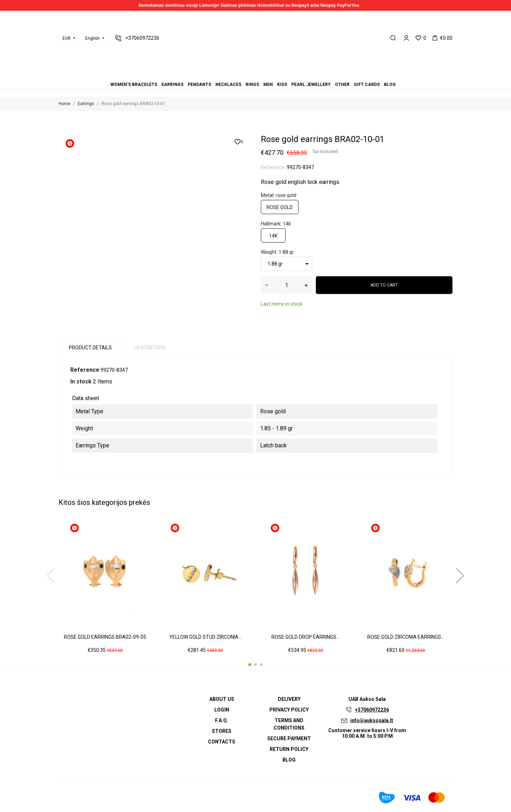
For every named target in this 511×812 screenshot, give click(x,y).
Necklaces (247, 75)
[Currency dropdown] (68, 38)
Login (222, 710)
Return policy (289, 749)
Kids (260, 75)
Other (268, 75)
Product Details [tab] (90, 348)
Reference (85, 370)
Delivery (289, 699)
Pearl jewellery (264, 75)
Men (255, 75)
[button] (250, 665)
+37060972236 (372, 710)
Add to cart (384, 285)
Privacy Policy (289, 710)
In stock (81, 382)
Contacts (222, 742)
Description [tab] (150, 348)
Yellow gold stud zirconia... (205, 637)
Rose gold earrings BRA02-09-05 (105, 637)
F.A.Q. (222, 720)
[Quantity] (287, 285)
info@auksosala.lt (372, 720)
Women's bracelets (234, 75)
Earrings (238, 75)
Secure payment (289, 739)
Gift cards (273, 75)
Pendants (243, 75)
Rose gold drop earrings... (306, 637)
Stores (222, 731)
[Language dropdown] (94, 38)
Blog (277, 75)
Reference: (273, 167)
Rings (251, 75)
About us (222, 699)
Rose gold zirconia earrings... (406, 637)
